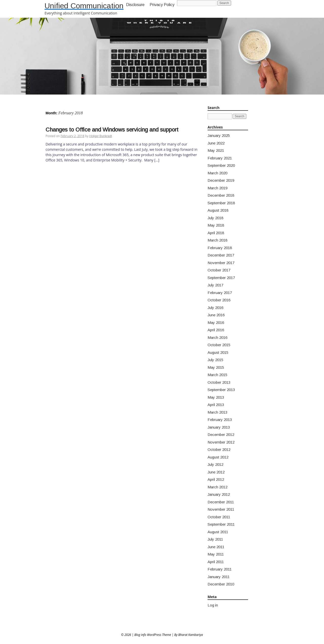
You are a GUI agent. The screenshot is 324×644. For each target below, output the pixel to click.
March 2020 (217, 173)
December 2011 (221, 502)
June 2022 (216, 143)
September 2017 (221, 278)
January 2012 (219, 494)
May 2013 (216, 397)
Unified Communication (84, 6)
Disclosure (135, 5)
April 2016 (216, 330)
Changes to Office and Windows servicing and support (112, 130)
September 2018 (221, 203)
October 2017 (219, 270)
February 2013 (220, 420)
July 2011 (215, 539)
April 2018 (216, 233)
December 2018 (221, 195)
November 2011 (221, 509)
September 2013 (221, 390)
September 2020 (221, 165)
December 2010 (221, 584)
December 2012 (221, 435)
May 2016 (216, 323)
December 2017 (221, 255)
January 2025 (219, 135)
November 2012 (221, 442)
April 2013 (216, 405)
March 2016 (217, 337)
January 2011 (219, 577)
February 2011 (220, 569)
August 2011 (218, 532)
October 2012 (219, 449)
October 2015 (219, 345)
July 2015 (215, 360)
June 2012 (216, 472)
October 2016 (219, 300)
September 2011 (221, 524)
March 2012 (217, 487)
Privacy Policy (162, 5)
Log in (213, 605)
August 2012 (218, 457)
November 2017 (221, 263)
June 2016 (216, 315)
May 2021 (216, 150)
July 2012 (215, 464)
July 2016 (215, 308)
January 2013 (219, 427)
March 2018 (217, 240)
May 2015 (216, 367)
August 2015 (218, 352)
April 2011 (216, 562)
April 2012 (216, 479)
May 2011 (216, 554)
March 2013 (217, 412)
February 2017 (220, 293)
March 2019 (217, 188)
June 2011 (216, 547)
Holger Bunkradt (101, 136)
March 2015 (217, 375)
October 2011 (219, 517)
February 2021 (220, 158)
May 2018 (216, 225)
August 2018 (218, 210)
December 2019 (221, 180)
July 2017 (215, 285)
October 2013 (219, 382)
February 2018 (220, 248)
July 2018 (215, 218)
